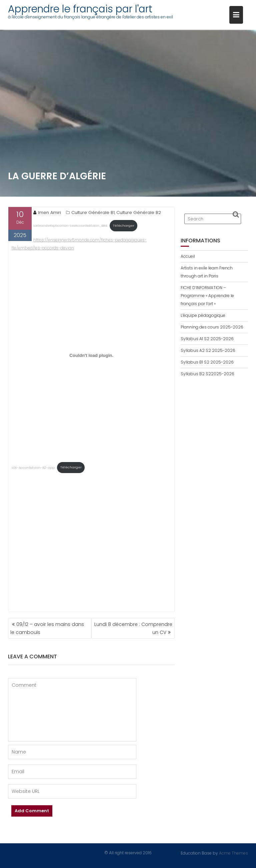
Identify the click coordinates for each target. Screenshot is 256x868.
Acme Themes (233, 852)
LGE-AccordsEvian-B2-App (33, 467)
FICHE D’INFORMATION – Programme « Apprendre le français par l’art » (207, 296)
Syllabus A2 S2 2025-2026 (208, 350)
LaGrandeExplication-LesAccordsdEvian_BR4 (70, 226)
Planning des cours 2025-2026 (212, 327)
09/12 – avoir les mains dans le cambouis (47, 628)
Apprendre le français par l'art (80, 9)
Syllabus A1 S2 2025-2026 (207, 339)
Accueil (188, 256)
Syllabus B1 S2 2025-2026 (207, 362)
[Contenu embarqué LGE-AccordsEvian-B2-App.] (91, 356)
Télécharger (124, 226)
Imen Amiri (47, 212)
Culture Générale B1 (93, 212)
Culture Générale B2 (139, 212)
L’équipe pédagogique (203, 315)
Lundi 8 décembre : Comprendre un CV (133, 628)
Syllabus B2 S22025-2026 (207, 374)
